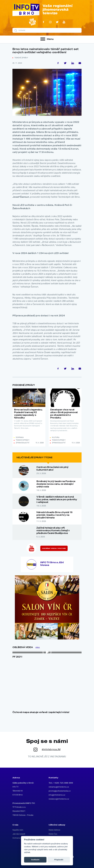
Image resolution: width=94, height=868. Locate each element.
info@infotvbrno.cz (57, 795)
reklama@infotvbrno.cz (59, 787)
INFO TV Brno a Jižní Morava (52, 564)
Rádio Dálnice (54, 830)
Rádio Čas (53, 834)
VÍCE (38, 647)
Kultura (56, 437)
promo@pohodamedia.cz (60, 791)
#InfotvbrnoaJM (47, 750)
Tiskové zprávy (21, 58)
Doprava (20, 437)
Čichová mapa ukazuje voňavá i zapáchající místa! (41, 712)
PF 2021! (17, 657)
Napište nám (18, 830)
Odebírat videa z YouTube (54, 548)
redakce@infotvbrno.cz (59, 799)
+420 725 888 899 (63, 783)
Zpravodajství (23, 443)
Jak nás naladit (19, 834)
